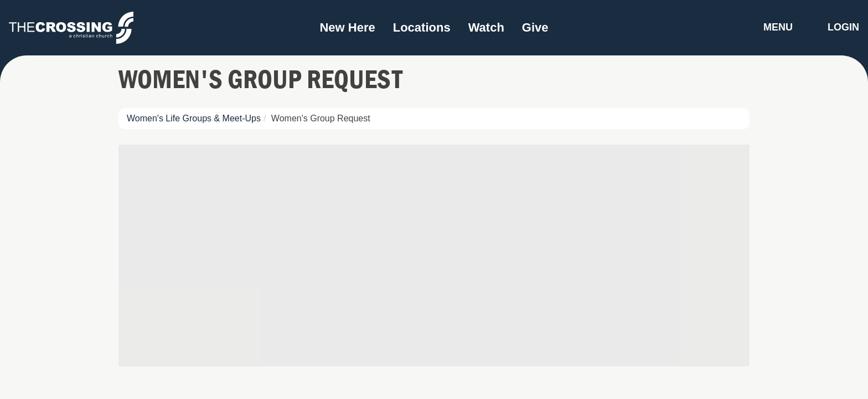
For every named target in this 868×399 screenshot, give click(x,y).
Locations (422, 27)
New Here (347, 27)
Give (535, 27)
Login (843, 27)
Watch (486, 27)
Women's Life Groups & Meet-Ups (194, 118)
